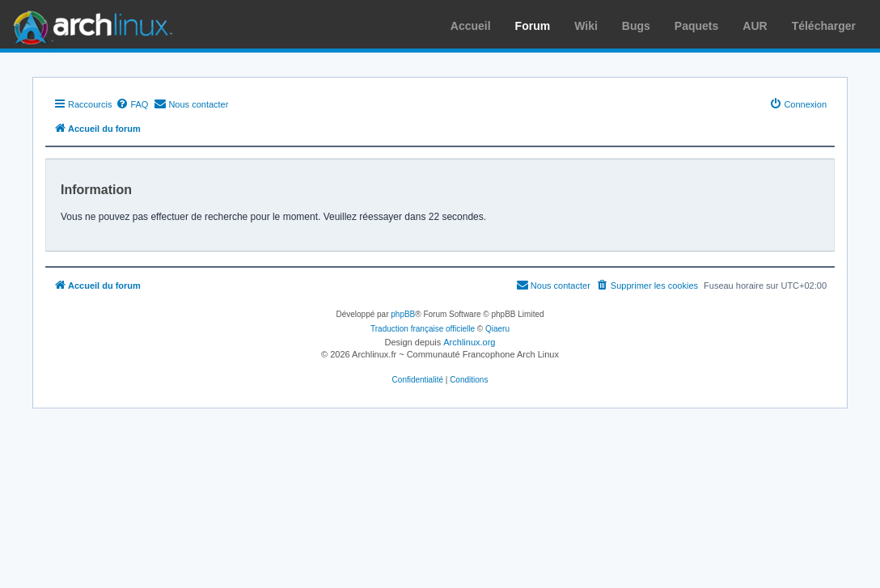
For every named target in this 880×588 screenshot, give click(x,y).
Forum (533, 26)
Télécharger (824, 26)
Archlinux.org (469, 342)
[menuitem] (132, 104)
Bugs (636, 26)
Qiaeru (497, 329)
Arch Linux (89, 24)
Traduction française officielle (423, 329)
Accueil (471, 26)
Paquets (696, 26)
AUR (755, 26)
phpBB (403, 314)
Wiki (586, 26)
